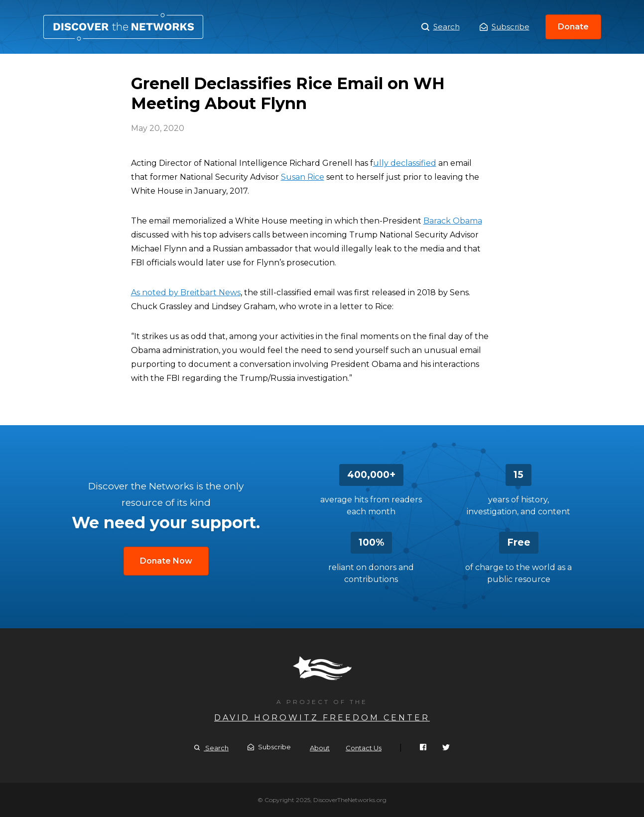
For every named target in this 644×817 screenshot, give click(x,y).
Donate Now (166, 561)
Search (441, 27)
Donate (573, 27)
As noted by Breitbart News (186, 292)
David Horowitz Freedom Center (322, 718)
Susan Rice (303, 177)
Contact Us (364, 748)
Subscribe (505, 27)
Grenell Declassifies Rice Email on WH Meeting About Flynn (123, 27)
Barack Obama (453, 221)
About (320, 748)
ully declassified (405, 163)
